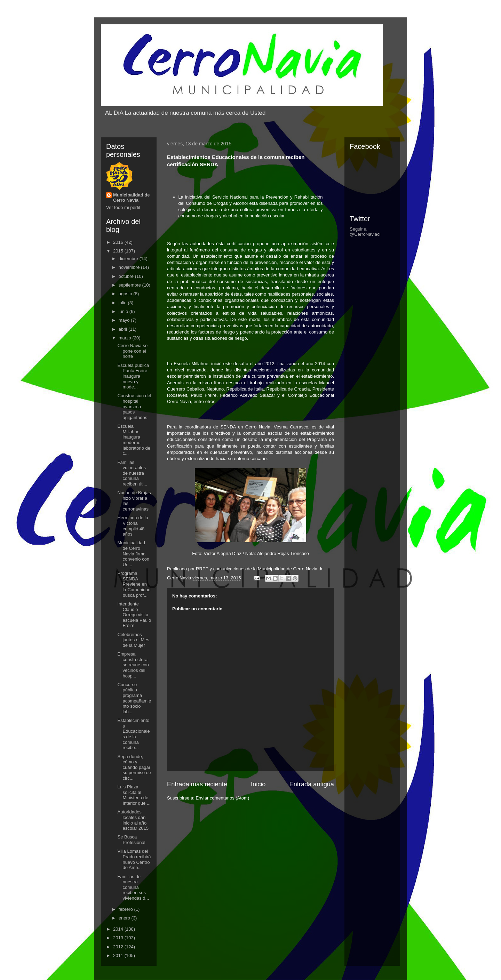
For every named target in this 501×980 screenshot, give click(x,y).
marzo (126, 338)
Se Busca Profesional (131, 840)
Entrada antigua (312, 784)
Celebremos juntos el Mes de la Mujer (133, 640)
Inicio (258, 784)
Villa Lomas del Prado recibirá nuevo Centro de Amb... (134, 859)
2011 (119, 955)
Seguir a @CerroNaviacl (365, 232)
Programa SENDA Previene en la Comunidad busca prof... (134, 584)
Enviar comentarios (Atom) (222, 798)
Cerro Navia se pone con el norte (132, 351)
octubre (127, 276)
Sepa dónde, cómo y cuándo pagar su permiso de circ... (134, 767)
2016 (119, 242)
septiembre (130, 285)
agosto (126, 294)
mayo (125, 320)
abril (124, 329)
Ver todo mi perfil (123, 207)
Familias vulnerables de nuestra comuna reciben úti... (132, 473)
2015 (119, 251)
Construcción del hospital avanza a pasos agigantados (134, 406)
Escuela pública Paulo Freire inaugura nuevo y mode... (133, 376)
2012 (119, 947)
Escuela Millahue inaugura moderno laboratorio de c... (134, 440)
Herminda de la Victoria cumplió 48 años (133, 526)
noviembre (130, 267)
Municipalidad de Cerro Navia (131, 198)
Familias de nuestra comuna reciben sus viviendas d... (133, 887)
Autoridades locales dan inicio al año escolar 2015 (133, 820)
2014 (119, 929)
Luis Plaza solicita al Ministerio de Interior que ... (134, 795)
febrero (126, 909)
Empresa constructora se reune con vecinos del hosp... (133, 665)
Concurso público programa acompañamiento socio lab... (134, 698)
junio (124, 311)
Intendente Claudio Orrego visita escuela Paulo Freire (134, 615)
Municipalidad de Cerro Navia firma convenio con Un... (133, 553)
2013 (119, 938)
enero (125, 918)
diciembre (129, 259)
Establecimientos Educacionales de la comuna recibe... (133, 734)
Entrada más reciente (197, 784)
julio (123, 303)
